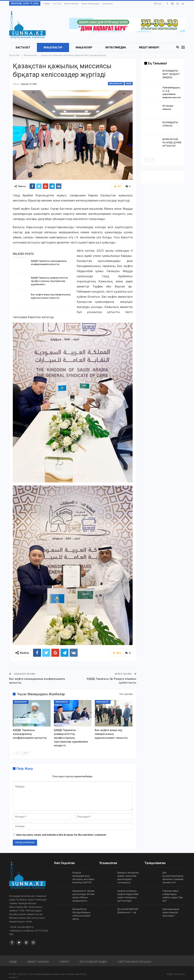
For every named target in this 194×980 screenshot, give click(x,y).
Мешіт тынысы (38, 962)
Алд (17, 753)
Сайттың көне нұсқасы (134, 962)
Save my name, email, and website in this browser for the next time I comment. (61, 835)
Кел (26, 753)
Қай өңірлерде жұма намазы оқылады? (171, 912)
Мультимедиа (116, 47)
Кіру (158, 4)
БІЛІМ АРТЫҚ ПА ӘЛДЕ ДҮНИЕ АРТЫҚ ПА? (172, 142)
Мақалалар (84, 47)
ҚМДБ (129, 84)
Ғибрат (47, 4)
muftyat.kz (179, 974)
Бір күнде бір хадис (93, 962)
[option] (163, 110)
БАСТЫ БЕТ (23, 47)
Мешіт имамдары (91, 4)
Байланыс (108, 4)
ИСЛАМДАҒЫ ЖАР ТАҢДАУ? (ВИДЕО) (171, 74)
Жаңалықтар (53, 47)
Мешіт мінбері (71, 4)
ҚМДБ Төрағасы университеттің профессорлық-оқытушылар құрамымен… (49, 281)
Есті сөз (57, 4)
